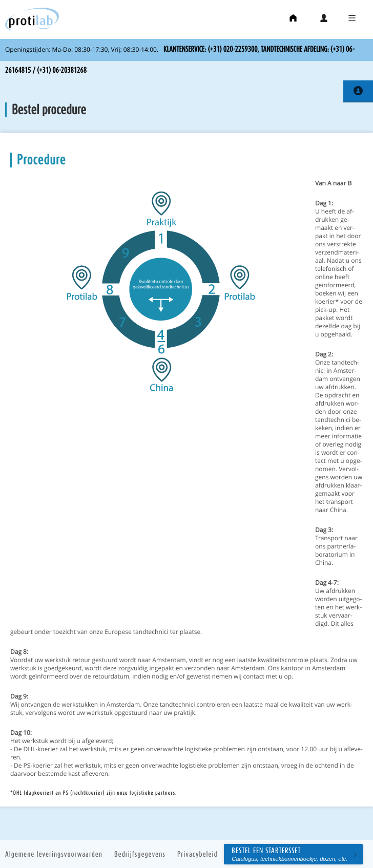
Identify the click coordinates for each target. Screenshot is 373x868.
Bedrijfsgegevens (140, 854)
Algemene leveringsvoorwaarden (54, 854)
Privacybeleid (198, 854)
